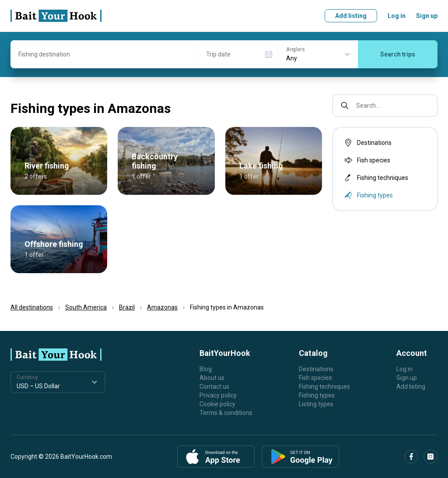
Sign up (427, 16)
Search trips (398, 54)
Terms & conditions (226, 413)
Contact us (214, 387)
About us (212, 378)
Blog (206, 369)
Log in (397, 16)
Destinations (367, 143)
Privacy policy (218, 395)
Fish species (367, 160)
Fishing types (317, 395)
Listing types (316, 404)
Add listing (351, 16)
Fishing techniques (376, 178)
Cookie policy (217, 404)
